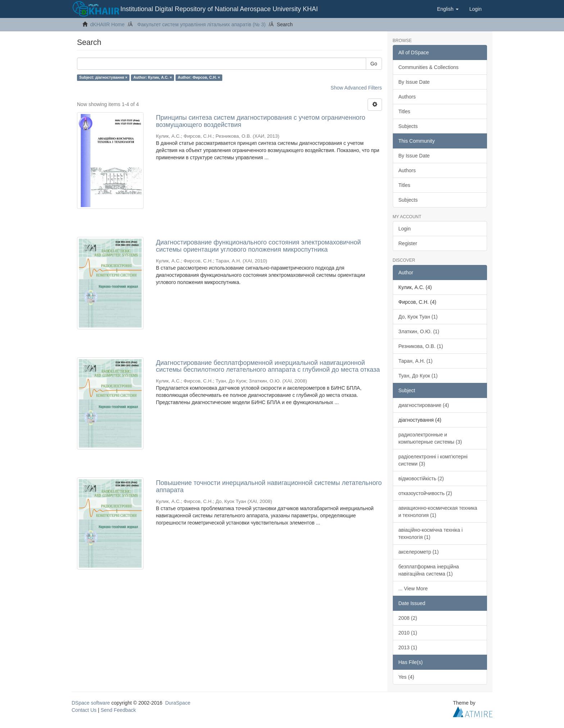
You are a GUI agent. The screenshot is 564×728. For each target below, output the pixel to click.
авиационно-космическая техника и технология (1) (438, 512)
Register (408, 243)
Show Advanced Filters (356, 88)
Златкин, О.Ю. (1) (419, 331)
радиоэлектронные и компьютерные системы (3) (430, 438)
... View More (413, 589)
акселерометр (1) (419, 552)
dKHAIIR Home (108, 24)
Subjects (408, 126)
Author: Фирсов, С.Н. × (199, 77)
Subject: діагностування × (103, 77)
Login (405, 229)
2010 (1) (408, 633)
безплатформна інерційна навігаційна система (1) (429, 570)
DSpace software (91, 703)
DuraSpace (178, 703)
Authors (407, 97)
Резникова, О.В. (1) (421, 346)
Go (374, 64)
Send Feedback (118, 710)
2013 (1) (408, 647)
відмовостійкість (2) (421, 479)
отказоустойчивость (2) (425, 493)
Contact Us (84, 710)
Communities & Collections (429, 67)
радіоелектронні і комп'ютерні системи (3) (433, 460)
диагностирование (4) (424, 405)
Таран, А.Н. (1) (416, 361)
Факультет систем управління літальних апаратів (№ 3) (201, 24)
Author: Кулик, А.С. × (153, 77)
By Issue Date (414, 82)
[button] (448, 9)
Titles (404, 111)
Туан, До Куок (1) (418, 376)
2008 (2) (408, 618)
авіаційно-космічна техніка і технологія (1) (431, 534)
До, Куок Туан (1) (418, 317)
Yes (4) (406, 677)
